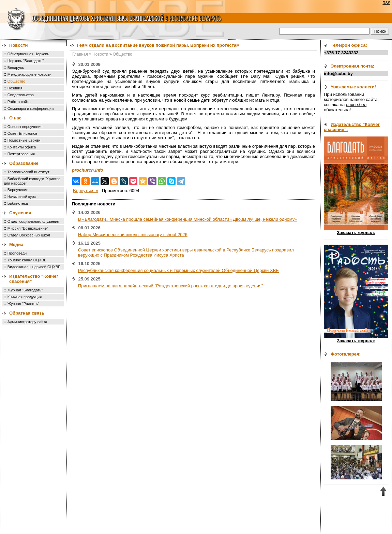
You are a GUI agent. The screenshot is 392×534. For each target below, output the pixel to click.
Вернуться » (86, 191)
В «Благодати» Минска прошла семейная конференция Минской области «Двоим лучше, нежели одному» (188, 219)
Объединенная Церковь (28, 54)
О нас (15, 118)
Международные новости (29, 74)
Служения (20, 213)
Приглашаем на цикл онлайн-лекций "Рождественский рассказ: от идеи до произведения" (171, 286)
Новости (19, 45)
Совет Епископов (22, 133)
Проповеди (17, 253)
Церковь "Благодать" (26, 61)
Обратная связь (27, 313)
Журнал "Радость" (23, 304)
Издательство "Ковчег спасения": (352, 127)
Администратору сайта (27, 322)
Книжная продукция (25, 297)
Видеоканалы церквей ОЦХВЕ (34, 267)
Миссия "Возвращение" (28, 228)
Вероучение (18, 190)
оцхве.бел (356, 105)
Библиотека (18, 203)
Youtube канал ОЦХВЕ (27, 260)
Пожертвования (21, 154)
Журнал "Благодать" (25, 290)
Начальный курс (22, 197)
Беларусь (16, 68)
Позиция (15, 88)
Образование (24, 163)
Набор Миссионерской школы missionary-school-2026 (133, 235)
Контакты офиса (22, 147)
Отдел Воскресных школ (29, 235)
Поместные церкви (24, 140)
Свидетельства (21, 95)
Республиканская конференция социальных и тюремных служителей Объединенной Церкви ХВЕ (178, 270)
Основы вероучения (25, 127)
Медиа (16, 244)
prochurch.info (88, 170)
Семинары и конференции (31, 109)
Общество (16, 81)
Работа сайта (19, 102)
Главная (80, 54)
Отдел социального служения (33, 221)
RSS (386, 3)
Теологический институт (28, 172)
